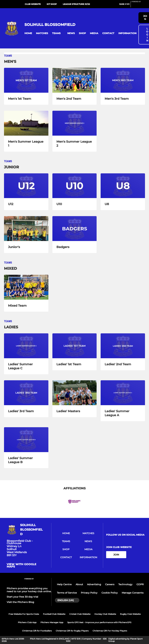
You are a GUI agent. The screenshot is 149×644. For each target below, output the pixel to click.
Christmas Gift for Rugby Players (72, 631)
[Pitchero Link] (138, 6)
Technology (125, 584)
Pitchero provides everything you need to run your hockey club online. (29, 590)
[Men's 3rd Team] (123, 80)
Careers (110, 584)
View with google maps (22, 566)
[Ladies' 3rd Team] (26, 393)
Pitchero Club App (27, 622)
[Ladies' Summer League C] (26, 346)
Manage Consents (133, 593)
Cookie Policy (110, 593)
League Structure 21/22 (76, 4)
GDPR (140, 584)
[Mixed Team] (26, 287)
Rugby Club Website (130, 614)
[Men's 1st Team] (26, 80)
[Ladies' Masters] (75, 393)
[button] (28, 33)
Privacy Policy (89, 593)
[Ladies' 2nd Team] (123, 346)
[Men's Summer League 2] (75, 123)
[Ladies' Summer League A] (123, 393)
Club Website (33, 4)
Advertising (94, 584)
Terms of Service (67, 593)
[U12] (26, 186)
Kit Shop (52, 4)
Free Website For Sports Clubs (24, 614)
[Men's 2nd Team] (75, 80)
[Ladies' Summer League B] (26, 440)
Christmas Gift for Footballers (37, 631)
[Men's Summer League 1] (26, 123)
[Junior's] (26, 229)
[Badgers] (75, 229)
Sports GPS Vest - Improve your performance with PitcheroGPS (99, 622)
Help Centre (64, 584)
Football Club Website (54, 614)
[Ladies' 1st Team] (75, 346)
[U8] (123, 186)
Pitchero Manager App (52, 622)
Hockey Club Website (105, 614)
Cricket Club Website (80, 614)
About (79, 584)
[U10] (75, 186)
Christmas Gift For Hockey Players (110, 631)
